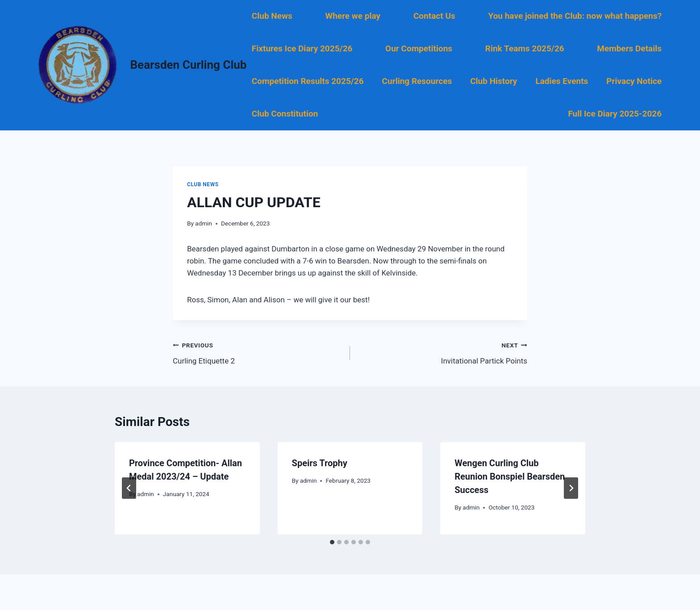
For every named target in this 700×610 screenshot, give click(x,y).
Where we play (353, 16)
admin (204, 223)
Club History (494, 81)
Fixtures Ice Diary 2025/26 (302, 48)
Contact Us (434, 16)
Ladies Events (562, 81)
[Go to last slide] (129, 488)
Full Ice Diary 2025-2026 (615, 114)
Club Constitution (285, 114)
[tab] (332, 542)
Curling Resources (417, 81)
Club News (272, 16)
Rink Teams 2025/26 (525, 48)
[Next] (571, 488)
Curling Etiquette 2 (258, 352)
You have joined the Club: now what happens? (575, 16)
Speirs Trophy (320, 463)
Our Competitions (419, 48)
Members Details (629, 48)
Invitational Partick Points (442, 352)
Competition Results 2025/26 (308, 81)
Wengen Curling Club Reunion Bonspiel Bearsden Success (510, 476)
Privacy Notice (634, 81)
